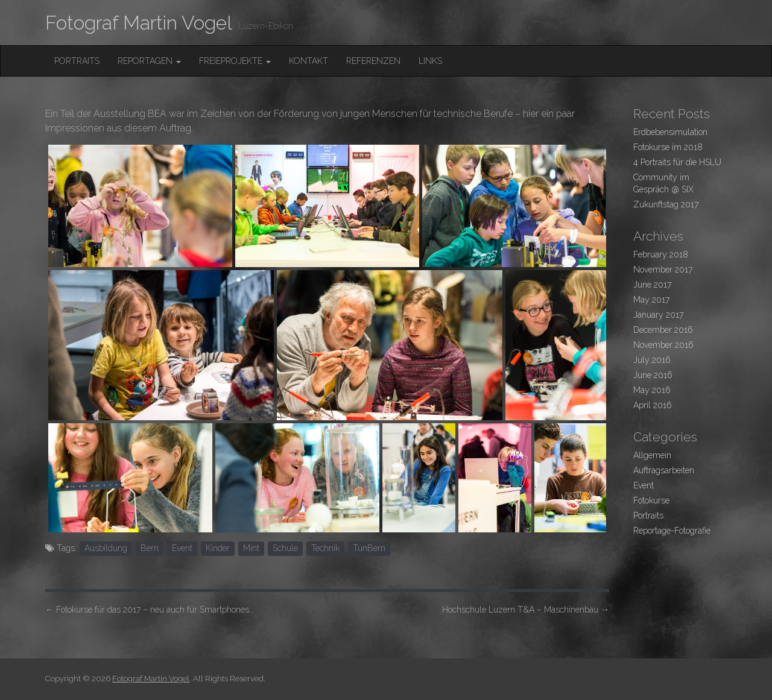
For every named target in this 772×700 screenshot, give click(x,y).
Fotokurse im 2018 (668, 147)
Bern (150, 548)
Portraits (77, 61)
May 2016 (652, 390)
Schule (285, 548)
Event (182, 548)
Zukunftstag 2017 (666, 204)
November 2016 (663, 345)
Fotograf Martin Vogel (139, 23)
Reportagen (149, 61)
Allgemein (652, 455)
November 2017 (663, 270)
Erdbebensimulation (670, 132)
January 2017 (658, 315)
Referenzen (373, 61)
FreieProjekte (235, 61)
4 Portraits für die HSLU (677, 162)
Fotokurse (651, 500)
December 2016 (663, 330)
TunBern (369, 548)
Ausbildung (106, 548)
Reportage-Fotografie (672, 531)
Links (430, 61)
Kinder (218, 548)
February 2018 (661, 254)
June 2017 (652, 285)
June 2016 (653, 375)
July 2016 (652, 360)
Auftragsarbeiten (664, 470)
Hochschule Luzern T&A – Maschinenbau (526, 610)
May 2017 (651, 300)
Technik (325, 548)
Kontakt (308, 61)
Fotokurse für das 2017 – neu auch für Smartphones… (149, 610)
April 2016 (653, 405)
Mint (251, 548)
